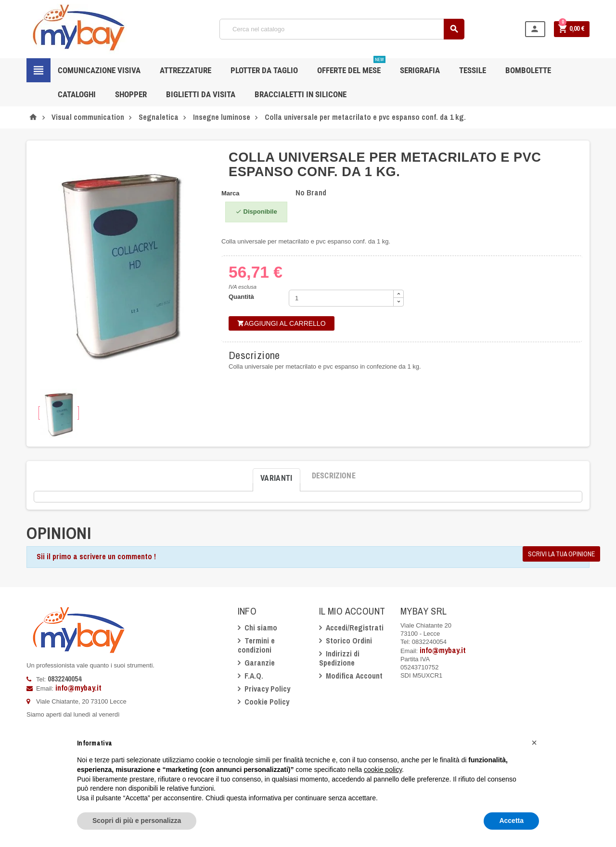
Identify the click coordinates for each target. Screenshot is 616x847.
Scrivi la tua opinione (561, 554)
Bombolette (528, 70)
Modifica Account (354, 676)
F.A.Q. (254, 676)
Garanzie (260, 663)
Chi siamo (261, 628)
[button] (534, 743)
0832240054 (64, 679)
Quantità (241, 297)
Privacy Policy (267, 689)
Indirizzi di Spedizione (339, 658)
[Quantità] (341, 298)
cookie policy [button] (383, 770)
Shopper (131, 94)
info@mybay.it (78, 688)
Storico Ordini (349, 641)
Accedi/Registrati (355, 628)
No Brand (311, 192)
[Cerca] (342, 29)
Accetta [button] (511, 821)
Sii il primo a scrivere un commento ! (96, 556)
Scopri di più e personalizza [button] (137, 821)
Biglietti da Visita (201, 94)
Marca (231, 193)
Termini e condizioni (256, 645)
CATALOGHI (77, 94)
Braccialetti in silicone (301, 94)
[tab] (276, 476)
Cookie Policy (267, 702)
